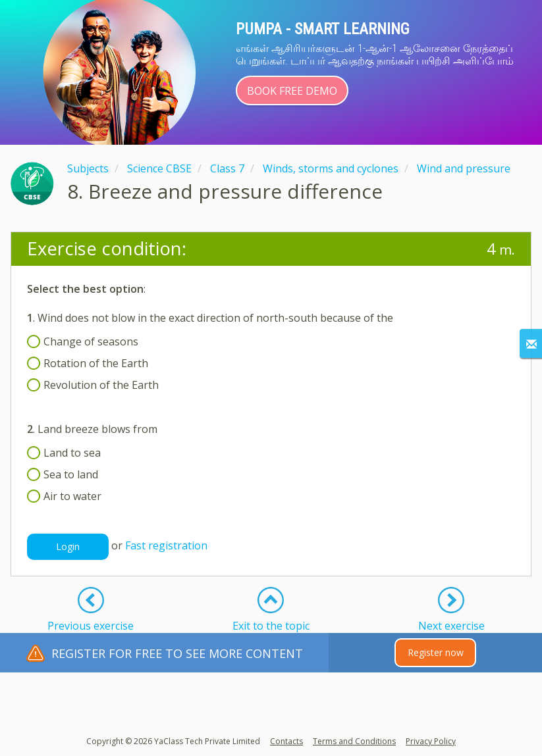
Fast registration (166, 546)
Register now (436, 652)
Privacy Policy (431, 741)
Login (68, 546)
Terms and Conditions (354, 741)
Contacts (286, 741)
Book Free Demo (292, 91)
